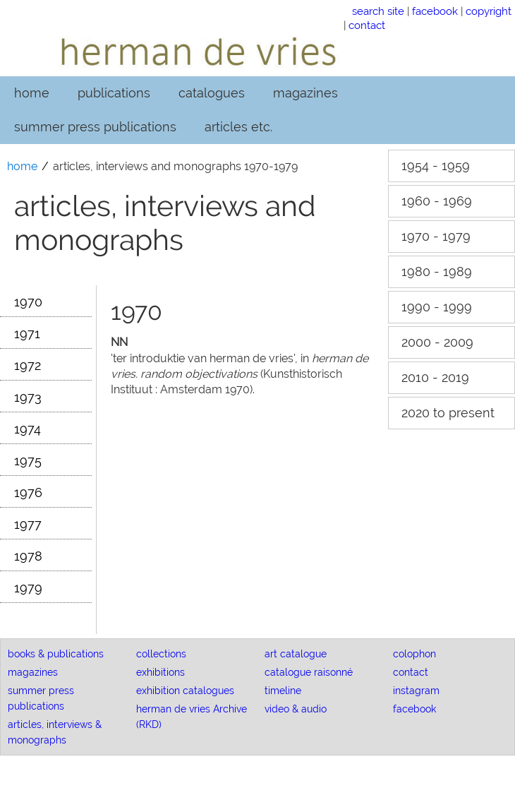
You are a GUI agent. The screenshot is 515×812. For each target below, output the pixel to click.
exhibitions (160, 672)
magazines (305, 93)
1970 (28, 302)
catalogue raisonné (309, 672)
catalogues (212, 93)
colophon (414, 654)
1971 (27, 334)
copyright (489, 11)
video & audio (296, 709)
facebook (435, 11)
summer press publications (95, 127)
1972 (28, 365)
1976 (28, 492)
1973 (28, 397)
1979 (28, 588)
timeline (283, 691)
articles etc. (238, 127)
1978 (28, 556)
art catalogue (296, 654)
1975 (28, 461)
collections (161, 654)
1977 (28, 524)
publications (114, 93)
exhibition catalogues (185, 691)
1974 (28, 429)
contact (367, 25)
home (32, 93)
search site (378, 11)
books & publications (56, 654)
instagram (416, 691)
